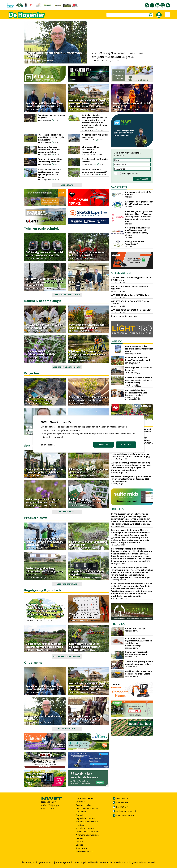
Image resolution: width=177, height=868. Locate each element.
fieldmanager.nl (29, 862)
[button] (48, 445)
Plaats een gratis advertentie (125, 316)
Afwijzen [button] (104, 444)
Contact (79, 815)
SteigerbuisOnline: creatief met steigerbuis (87, 573)
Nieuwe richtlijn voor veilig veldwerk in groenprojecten (85, 645)
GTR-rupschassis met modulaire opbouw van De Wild (87, 254)
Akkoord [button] (126, 444)
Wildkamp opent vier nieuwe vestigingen (95, 136)
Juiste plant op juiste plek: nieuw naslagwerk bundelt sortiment (87, 501)
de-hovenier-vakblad (126, 811)
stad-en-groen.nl (64, 862)
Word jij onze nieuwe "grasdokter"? (135, 243)
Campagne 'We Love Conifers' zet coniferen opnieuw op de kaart (49, 149)
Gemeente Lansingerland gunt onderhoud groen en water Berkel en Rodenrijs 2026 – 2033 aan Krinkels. (131, 479)
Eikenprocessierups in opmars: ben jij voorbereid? (94, 171)
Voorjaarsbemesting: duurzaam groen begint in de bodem (87, 326)
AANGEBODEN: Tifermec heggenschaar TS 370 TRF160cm (131, 279)
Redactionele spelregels (87, 831)
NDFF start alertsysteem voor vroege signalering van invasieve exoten (87, 354)
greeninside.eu (139, 862)
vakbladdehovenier (125, 815)
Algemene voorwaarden (87, 835)
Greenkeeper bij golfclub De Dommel (95, 160)
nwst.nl (152, 862)
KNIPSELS (117, 509)
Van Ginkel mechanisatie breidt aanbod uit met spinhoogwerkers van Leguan (50, 173)
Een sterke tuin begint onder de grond (52, 116)
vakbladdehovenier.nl (98, 862)
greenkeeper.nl (46, 862)
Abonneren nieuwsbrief (87, 822)
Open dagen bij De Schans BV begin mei (139, 369)
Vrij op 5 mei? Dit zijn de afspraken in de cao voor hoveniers (88, 615)
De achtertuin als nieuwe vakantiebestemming (39, 398)
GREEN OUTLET (121, 273)
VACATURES (119, 187)
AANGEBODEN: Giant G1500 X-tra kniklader (131, 310)
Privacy (79, 841)
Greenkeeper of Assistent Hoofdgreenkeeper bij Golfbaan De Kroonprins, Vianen (137, 231)
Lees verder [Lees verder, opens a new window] (59, 437)
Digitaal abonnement (86, 818)
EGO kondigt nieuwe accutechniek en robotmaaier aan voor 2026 (45, 254)
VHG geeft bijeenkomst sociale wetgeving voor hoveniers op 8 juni (136, 393)
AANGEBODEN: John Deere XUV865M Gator (131, 295)
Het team (80, 825)
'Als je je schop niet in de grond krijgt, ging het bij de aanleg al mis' (51, 137)
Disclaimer (81, 838)
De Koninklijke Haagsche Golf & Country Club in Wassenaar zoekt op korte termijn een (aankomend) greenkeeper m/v (139, 217)
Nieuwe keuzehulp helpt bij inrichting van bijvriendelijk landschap (41, 354)
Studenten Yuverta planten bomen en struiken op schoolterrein (88, 398)
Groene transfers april (136, 629)
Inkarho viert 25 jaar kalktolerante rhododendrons (91, 149)
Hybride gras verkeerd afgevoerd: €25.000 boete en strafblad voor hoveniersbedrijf (138, 642)
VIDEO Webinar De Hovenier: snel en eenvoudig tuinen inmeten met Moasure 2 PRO (45, 282)
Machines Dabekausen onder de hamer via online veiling (139, 673)
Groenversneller (84, 805)
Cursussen (81, 812)
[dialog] (88, 434)
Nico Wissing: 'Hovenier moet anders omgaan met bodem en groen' (117, 54)
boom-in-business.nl (120, 862)
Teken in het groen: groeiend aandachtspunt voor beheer (85, 718)
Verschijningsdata (84, 851)
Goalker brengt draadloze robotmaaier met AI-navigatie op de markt (44, 571)
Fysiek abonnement (85, 798)
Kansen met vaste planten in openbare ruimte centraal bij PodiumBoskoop (139, 380)
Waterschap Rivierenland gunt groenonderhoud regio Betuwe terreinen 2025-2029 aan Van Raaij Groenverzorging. (131, 454)
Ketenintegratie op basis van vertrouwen (85, 284)
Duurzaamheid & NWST (87, 808)
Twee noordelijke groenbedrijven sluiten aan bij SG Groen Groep (44, 105)
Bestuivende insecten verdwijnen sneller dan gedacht (44, 326)
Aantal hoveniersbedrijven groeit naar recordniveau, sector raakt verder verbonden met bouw (87, 103)
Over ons (80, 802)
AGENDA (117, 341)
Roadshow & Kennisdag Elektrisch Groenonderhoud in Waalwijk (139, 349)
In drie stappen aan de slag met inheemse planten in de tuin (43, 501)
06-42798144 (123, 807)
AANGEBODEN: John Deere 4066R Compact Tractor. (131, 302)
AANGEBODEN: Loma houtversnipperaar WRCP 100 (130, 287)
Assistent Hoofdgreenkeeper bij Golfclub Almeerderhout (139, 203)
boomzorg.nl (80, 862)
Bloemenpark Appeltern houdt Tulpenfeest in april (137, 359)
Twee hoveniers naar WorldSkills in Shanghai (132, 105)
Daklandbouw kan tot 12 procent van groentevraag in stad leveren (44, 645)
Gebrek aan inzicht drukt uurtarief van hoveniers (54, 54)
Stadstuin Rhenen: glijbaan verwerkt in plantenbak (51, 160)
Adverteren (81, 848)
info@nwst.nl (122, 798)
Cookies (80, 845)
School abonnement (85, 828)
